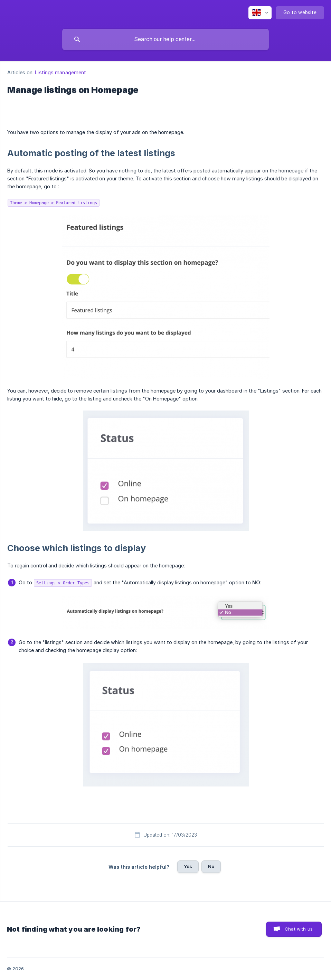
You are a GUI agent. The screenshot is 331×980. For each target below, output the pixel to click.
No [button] (211, 866)
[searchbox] (165, 39)
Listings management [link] (60, 72)
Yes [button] (188, 866)
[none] (260, 13)
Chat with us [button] (299, 929)
